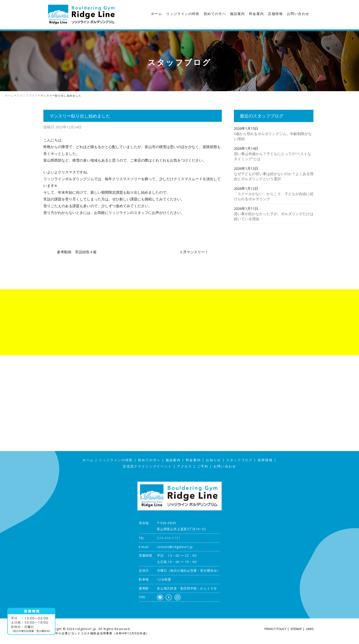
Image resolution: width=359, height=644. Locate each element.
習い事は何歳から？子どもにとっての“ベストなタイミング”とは (272, 156)
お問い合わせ (298, 14)
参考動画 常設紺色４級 (77, 252)
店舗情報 (275, 14)
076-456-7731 (169, 538)
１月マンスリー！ (194, 252)
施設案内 (237, 14)
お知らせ (213, 460)
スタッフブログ (354, 95)
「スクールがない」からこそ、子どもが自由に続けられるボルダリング (274, 196)
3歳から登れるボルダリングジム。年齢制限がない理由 (273, 136)
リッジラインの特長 (183, 14)
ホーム (156, 14)
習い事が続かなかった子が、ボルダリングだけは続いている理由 (274, 216)
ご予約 (203, 466)
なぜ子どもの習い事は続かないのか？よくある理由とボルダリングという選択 (274, 176)
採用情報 (265, 460)
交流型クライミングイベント (147, 466)
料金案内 (257, 14)
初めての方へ (215, 14)
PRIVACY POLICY (275, 629)
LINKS (310, 629)
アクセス (354, 133)
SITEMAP (296, 629)
